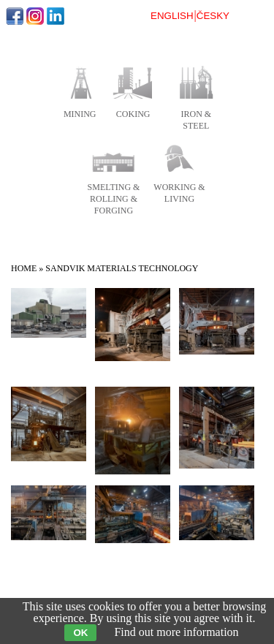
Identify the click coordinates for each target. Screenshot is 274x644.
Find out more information (176, 632)
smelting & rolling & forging (114, 199)
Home (24, 268)
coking (133, 114)
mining (80, 114)
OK (80, 633)
